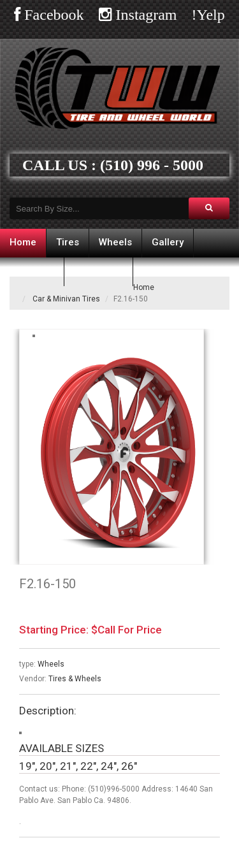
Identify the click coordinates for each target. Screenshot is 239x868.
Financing (32, 271)
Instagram (145, 15)
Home (23, 242)
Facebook (52, 15)
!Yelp (208, 15)
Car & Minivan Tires (66, 299)
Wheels (115, 242)
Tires (68, 242)
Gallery (168, 242)
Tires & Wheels (75, 679)
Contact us (98, 271)
